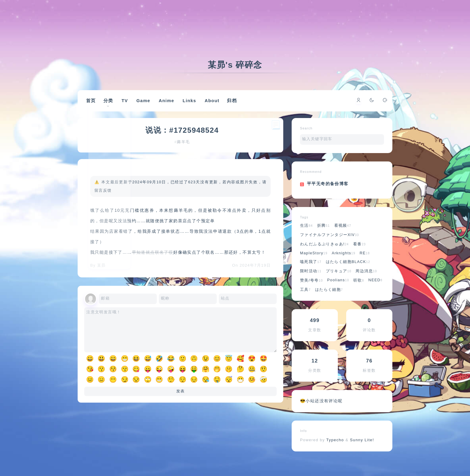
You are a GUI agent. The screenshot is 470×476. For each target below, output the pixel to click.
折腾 (324, 233)
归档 (238, 104)
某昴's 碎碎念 (235, 65)
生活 (306, 233)
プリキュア (339, 279)
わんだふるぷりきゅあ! (324, 252)
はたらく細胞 (329, 297)
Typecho (335, 448)
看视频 (343, 233)
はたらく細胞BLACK (348, 270)
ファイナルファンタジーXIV (330, 243)
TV (130, 104)
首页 (95, 104)
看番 (360, 252)
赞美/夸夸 (311, 288)
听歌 (359, 288)
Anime (172, 104)
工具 (305, 297)
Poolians (338, 288)
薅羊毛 (184, 152)
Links (195, 104)
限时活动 (311, 279)
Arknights (344, 261)
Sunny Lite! (362, 448)
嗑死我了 (311, 270)
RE (365, 261)
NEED (376, 288)
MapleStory (314, 261)
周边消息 (366, 279)
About (217, 104)
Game (148, 104)
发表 (181, 406)
